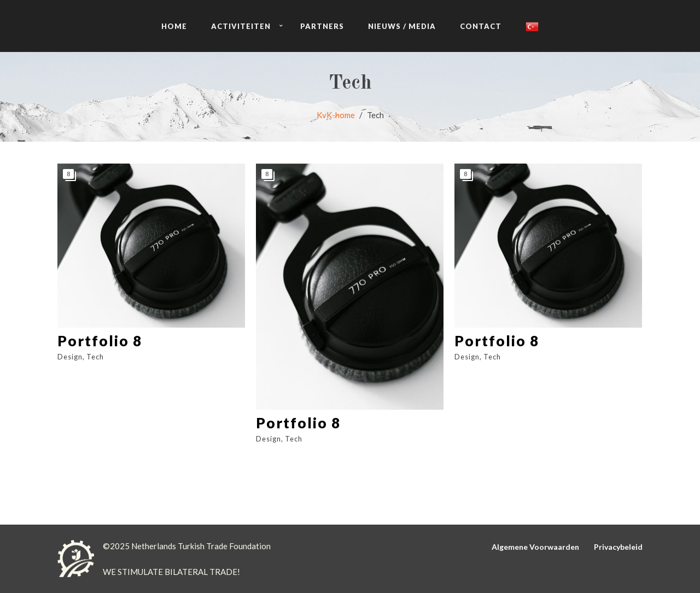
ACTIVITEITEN (241, 26)
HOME (174, 26)
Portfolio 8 (100, 341)
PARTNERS (322, 26)
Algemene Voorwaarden (535, 547)
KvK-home (336, 115)
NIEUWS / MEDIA (402, 26)
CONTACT (481, 26)
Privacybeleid (618, 547)
